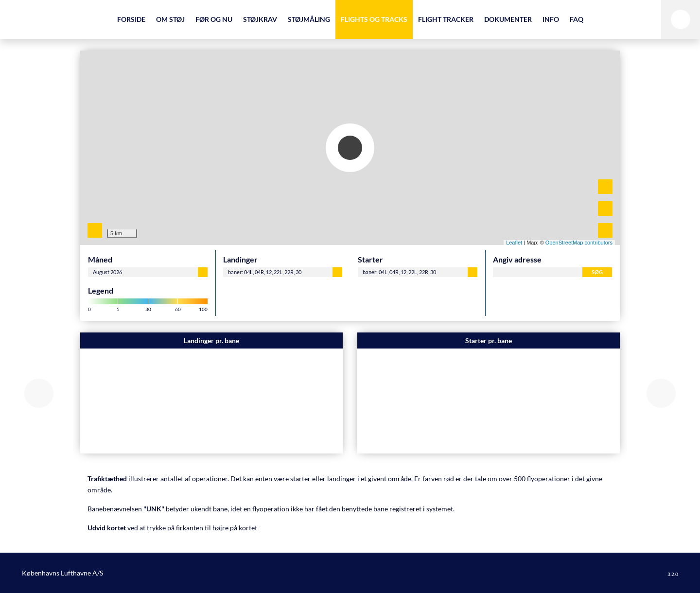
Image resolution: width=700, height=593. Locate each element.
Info (551, 19)
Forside (131, 19)
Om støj (170, 19)
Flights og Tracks (374, 19)
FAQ (577, 19)
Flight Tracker (446, 19)
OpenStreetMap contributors (579, 243)
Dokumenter (508, 19)
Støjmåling (309, 19)
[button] (39, 393)
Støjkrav (260, 19)
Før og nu (214, 19)
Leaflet (514, 243)
